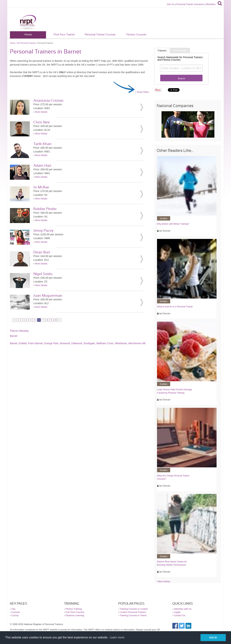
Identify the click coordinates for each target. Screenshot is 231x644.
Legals (177, 612)
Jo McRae (41, 187)
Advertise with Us (183, 609)
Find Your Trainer (64, 35)
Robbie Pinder (45, 209)
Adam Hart (42, 166)
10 (55, 320)
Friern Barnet (35, 343)
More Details (41, 112)
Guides (164, 218)
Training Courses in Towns (133, 615)
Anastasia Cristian (48, 101)
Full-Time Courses (75, 612)
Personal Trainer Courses (100, 35)
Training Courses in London (134, 609)
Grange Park (51, 343)
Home (28, 35)
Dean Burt (42, 252)
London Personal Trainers (133, 612)
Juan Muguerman (48, 296)
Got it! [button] (213, 637)
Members (211, 4)
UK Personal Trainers (26, 43)
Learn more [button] (117, 637)
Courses (16, 612)
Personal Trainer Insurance (190, 4)
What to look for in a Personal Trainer (175, 307)
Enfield (23, 343)
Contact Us (179, 615)
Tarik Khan (42, 144)
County (15, 615)
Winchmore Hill (137, 343)
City (13, 609)
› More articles (163, 582)
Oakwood (77, 343)
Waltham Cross (105, 343)
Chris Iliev (42, 122)
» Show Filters (142, 92)
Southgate (89, 343)
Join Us (171, 4)
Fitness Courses (136, 35)
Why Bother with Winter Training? (173, 224)
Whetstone (121, 343)
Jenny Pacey (43, 231)
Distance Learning (75, 615)
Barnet (14, 336)
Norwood (65, 343)
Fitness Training (74, 609)
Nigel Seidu (43, 274)
